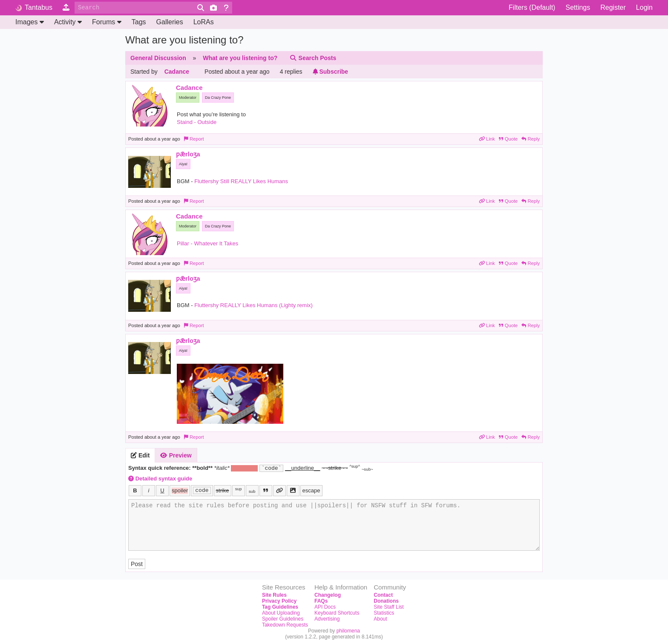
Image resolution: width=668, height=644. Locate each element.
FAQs (321, 601)
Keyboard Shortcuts (337, 613)
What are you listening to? (240, 58)
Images (30, 22)
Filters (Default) (532, 7)
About (380, 619)
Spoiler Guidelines (283, 619)
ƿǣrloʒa (188, 154)
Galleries (170, 22)
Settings (578, 7)
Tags (139, 22)
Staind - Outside (197, 122)
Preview (176, 455)
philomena (348, 631)
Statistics (384, 613)
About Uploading (281, 613)
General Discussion (158, 58)
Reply (531, 139)
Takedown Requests (285, 625)
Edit (140, 455)
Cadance (177, 72)
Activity (68, 22)
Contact (383, 595)
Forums (107, 22)
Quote (509, 139)
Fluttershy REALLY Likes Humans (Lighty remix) (253, 305)
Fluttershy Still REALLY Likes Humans (241, 181)
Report (194, 139)
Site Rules (274, 595)
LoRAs (204, 22)
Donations (386, 601)
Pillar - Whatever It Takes (207, 243)
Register (613, 7)
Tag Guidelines (280, 607)
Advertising (327, 619)
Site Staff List (389, 607)
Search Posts (313, 58)
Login (644, 7)
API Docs (325, 607)
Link (488, 139)
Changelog (328, 595)
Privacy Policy (279, 601)
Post (137, 564)
